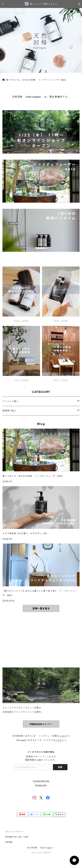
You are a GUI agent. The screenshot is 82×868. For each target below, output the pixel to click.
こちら (63, 736)
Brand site (41, 785)
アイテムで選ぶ (10, 401)
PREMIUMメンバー (41, 724)
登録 (60, 767)
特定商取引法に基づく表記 (17, 837)
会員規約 (9, 842)
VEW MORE (21, 321)
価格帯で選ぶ (9, 411)
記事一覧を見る (41, 608)
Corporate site (41, 781)
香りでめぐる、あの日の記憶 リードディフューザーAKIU (34, 80)
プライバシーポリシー (15, 832)
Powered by (41, 853)
